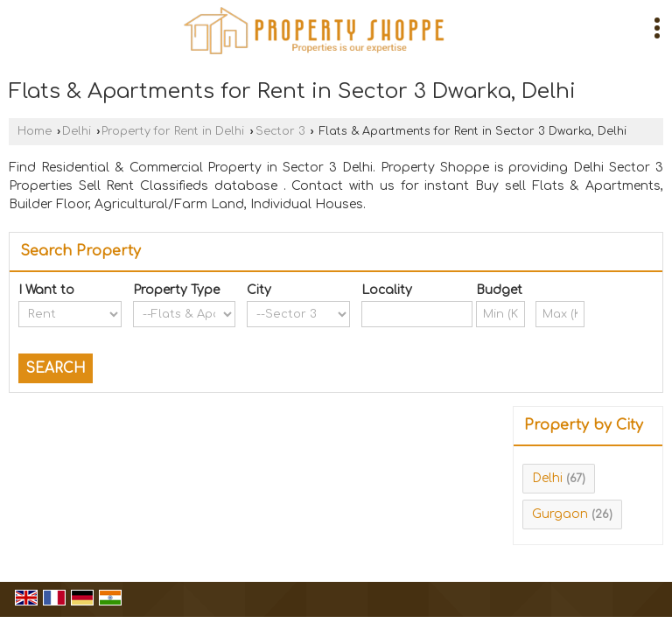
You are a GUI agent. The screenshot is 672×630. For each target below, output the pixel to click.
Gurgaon (560, 514)
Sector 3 (280, 131)
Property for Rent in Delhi (173, 131)
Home (35, 131)
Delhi (77, 131)
